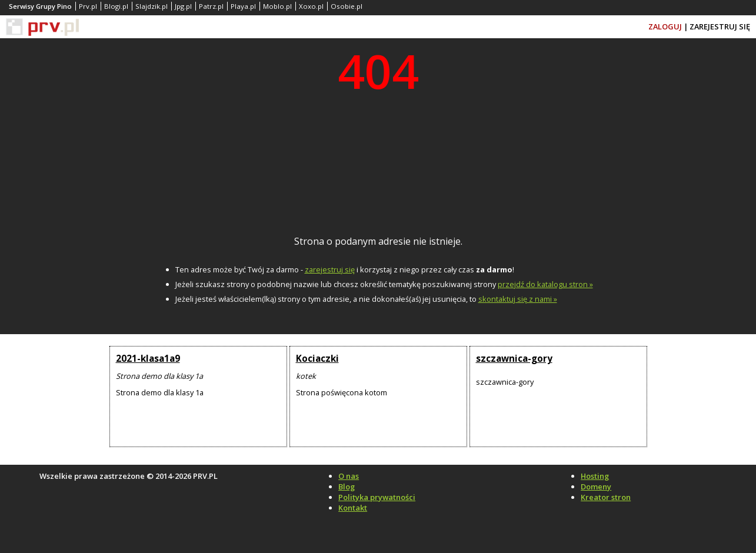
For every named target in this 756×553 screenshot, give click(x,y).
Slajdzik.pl (151, 6)
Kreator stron (606, 497)
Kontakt (353, 508)
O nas (349, 476)
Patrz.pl (211, 6)
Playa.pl (243, 6)
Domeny (596, 487)
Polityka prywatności (377, 497)
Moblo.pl (277, 6)
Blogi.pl (116, 6)
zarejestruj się (330, 269)
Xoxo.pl (311, 6)
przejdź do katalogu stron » (545, 284)
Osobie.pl (347, 6)
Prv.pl (88, 6)
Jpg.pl (183, 6)
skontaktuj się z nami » (518, 299)
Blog (347, 487)
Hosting (595, 476)
